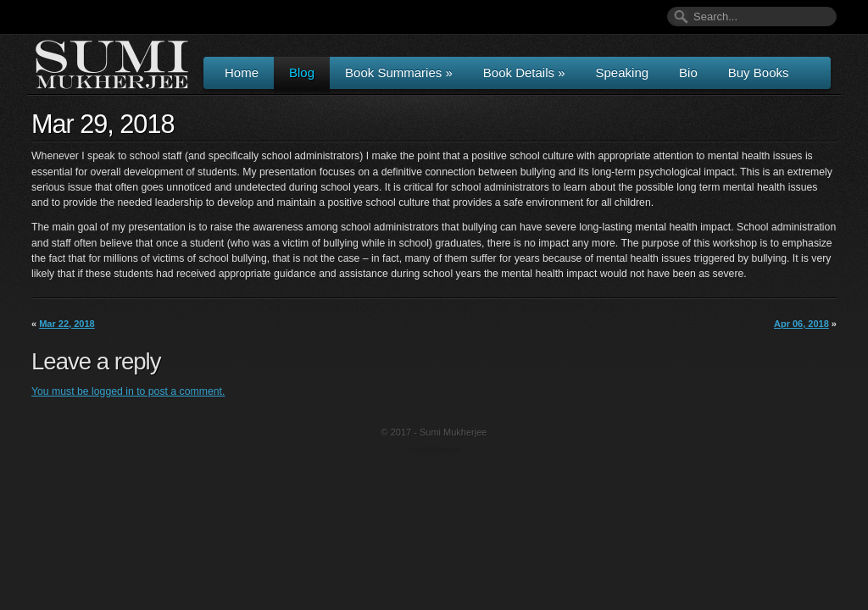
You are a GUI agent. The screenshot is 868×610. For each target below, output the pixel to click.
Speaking (623, 72)
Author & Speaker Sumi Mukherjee (112, 64)
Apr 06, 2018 (801, 324)
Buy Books (759, 72)
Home (242, 72)
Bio (688, 72)
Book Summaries (399, 72)
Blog (302, 72)
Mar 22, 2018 (67, 324)
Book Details (524, 72)
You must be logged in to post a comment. (128, 391)
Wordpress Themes (436, 451)
